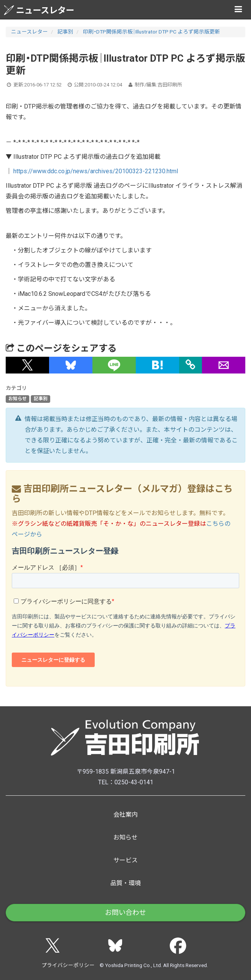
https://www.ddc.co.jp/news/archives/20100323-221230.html (96, 171)
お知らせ (17, 399)
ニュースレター (39, 10)
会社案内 (125, 815)
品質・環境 (125, 883)
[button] (27, 365)
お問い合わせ (125, 912)
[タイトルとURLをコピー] (191, 365)
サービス (125, 860)
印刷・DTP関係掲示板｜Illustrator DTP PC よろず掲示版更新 (152, 32)
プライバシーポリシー (68, 965)
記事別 (65, 32)
